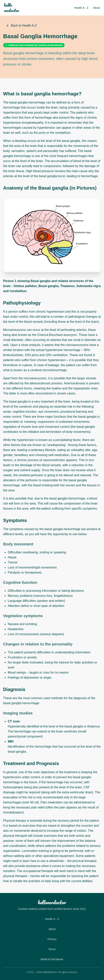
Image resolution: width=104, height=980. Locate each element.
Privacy (52, 939)
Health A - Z (81, 8)
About (97, 8)
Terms (52, 949)
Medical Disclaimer (52, 959)
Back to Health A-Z (21, 25)
